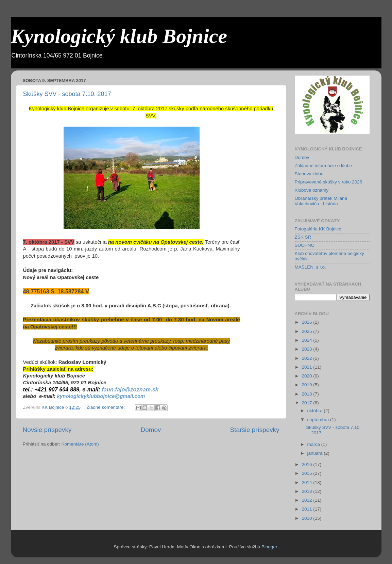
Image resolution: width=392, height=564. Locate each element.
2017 (307, 403)
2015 (307, 473)
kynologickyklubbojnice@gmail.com (101, 396)
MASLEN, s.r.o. (310, 267)
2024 (307, 340)
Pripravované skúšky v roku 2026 (329, 182)
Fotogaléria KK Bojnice (318, 229)
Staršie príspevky (255, 430)
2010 (307, 518)
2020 (307, 376)
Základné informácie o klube (323, 166)
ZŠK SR (303, 237)
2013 (307, 491)
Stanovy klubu (309, 174)
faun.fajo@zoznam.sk (130, 389)
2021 (307, 367)
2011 (307, 509)
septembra (319, 420)
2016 (307, 464)
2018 (307, 394)
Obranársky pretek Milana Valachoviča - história (321, 201)
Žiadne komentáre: (106, 407)
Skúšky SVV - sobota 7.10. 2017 (67, 94)
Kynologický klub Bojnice (119, 36)
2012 (307, 500)
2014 (307, 482)
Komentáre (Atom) (80, 444)
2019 (307, 385)
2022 (307, 358)
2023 (307, 349)
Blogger (269, 547)
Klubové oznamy (312, 190)
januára (316, 453)
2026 (307, 322)
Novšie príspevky (47, 430)
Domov (151, 430)
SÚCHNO (305, 245)
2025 (307, 331)
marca (314, 444)
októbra (316, 411)
